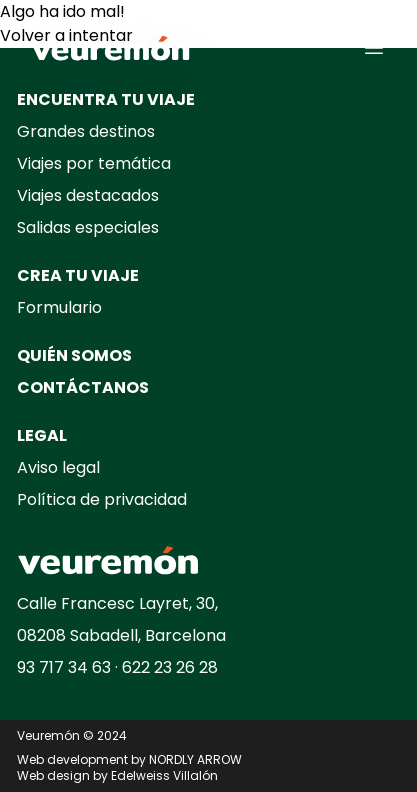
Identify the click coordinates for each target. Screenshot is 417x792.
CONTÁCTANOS (83, 387)
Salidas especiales (88, 227)
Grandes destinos (86, 131)
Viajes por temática (94, 163)
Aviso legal (58, 467)
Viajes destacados (88, 195)
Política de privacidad (102, 499)
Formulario (59, 307)
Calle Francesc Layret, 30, (117, 603)
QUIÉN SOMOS (74, 355)
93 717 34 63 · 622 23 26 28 (117, 667)
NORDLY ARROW (195, 759)
